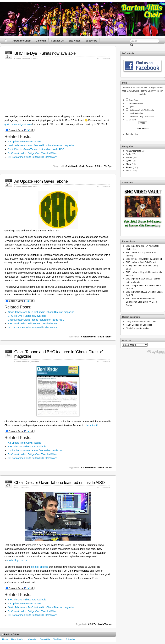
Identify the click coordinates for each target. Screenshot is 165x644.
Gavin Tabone (86, 166)
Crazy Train (133, 100)
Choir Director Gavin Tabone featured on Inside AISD (36, 149)
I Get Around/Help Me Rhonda (141, 110)
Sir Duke (132, 120)
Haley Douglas (133, 325)
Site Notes (75, 41)
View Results (143, 128)
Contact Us (57, 41)
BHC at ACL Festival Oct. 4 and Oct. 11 (144, 259)
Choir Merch (71, 166)
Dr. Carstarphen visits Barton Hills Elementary (32, 157)
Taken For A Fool (136, 103)
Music (129, 164)
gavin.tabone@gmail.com (18, 124)
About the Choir (22, 41)
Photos (129, 167)
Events (129, 157)
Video (17, 488)
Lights (131, 107)
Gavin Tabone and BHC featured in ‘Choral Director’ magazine (41, 145)
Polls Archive (132, 134)
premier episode (40, 567)
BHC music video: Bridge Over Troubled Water (33, 153)
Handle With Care (136, 113)
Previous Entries (12, 634)
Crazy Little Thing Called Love (141, 116)
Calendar (41, 41)
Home (5, 639)
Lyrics (129, 161)
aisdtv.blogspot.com (18, 560)
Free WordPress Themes (156, 352)
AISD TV (92, 624)
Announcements (21, 58)
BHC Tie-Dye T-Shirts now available (45, 53)
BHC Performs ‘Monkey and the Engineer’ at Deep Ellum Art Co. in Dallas (142, 302)
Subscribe (91, 41)
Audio (129, 154)
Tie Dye (108, 166)
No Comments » (103, 58)
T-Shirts (99, 166)
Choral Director (89, 337)
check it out (91, 425)
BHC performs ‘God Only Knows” (141, 262)
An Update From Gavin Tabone (24, 142)
